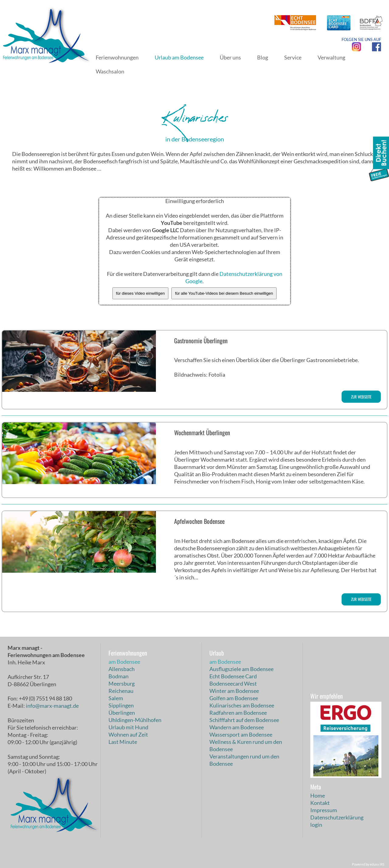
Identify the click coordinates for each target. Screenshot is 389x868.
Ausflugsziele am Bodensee (241, 669)
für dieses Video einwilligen (141, 293)
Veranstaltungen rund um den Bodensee (244, 760)
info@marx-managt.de (52, 706)
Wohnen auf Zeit (128, 734)
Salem (116, 698)
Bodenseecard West (233, 683)
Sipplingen (121, 705)
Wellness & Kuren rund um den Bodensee (246, 745)
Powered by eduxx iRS (368, 864)
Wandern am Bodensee (237, 727)
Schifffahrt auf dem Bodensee (244, 720)
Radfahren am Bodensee (238, 713)
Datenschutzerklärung (337, 817)
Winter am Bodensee (234, 691)
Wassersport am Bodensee (241, 734)
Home (318, 795)
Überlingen (122, 713)
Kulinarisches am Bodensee (242, 705)
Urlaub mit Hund (128, 727)
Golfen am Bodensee (234, 698)
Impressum (324, 810)
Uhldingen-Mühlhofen (135, 720)
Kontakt (320, 803)
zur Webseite (361, 397)
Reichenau (121, 691)
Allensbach (122, 669)
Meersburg (122, 683)
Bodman (119, 676)
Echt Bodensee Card (233, 676)
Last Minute (123, 742)
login (316, 825)
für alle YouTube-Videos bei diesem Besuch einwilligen (224, 293)
